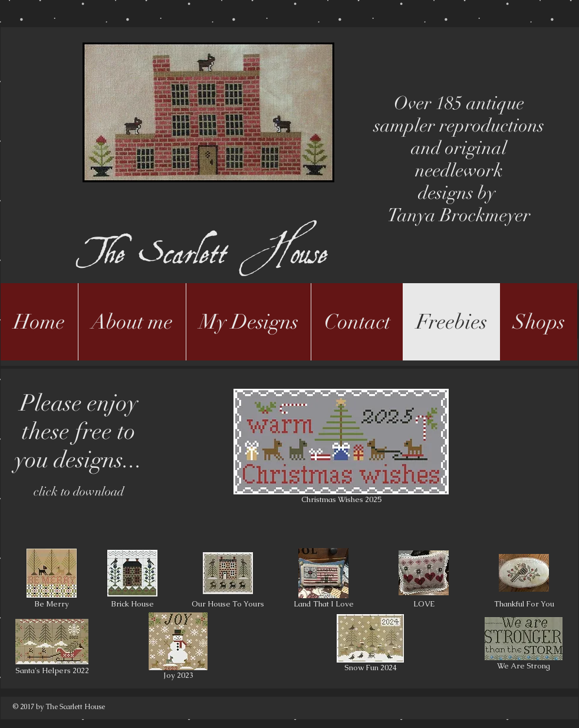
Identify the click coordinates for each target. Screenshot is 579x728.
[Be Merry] (52, 580)
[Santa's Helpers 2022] (52, 648)
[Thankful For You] (524, 580)
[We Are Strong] (524, 645)
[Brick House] (132, 580)
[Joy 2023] (178, 648)
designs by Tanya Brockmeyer (459, 204)
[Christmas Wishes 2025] (341, 448)
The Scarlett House (205, 232)
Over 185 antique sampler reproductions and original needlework (459, 137)
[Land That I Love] (323, 580)
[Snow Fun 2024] (370, 645)
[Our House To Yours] (228, 580)
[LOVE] (424, 580)
